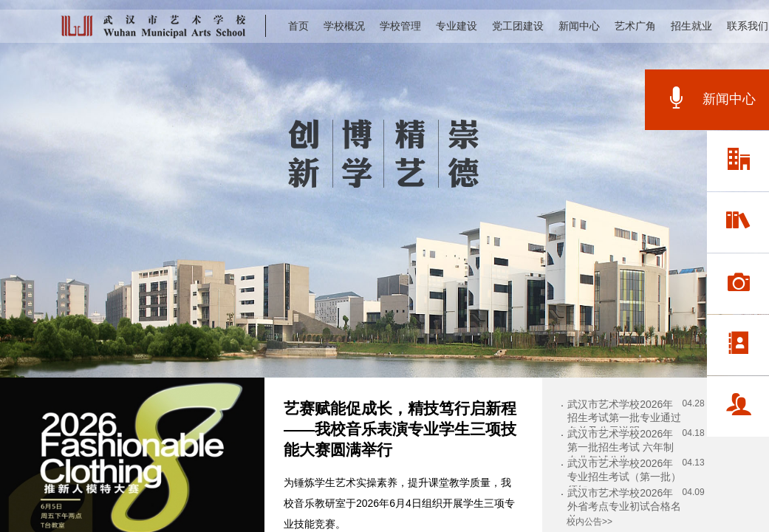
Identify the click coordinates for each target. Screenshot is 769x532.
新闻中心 (579, 26)
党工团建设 (518, 26)
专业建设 (457, 26)
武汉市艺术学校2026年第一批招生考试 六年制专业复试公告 (621, 447)
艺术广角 (635, 26)
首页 (298, 26)
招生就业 (691, 26)
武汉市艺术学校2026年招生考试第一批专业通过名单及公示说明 (624, 417)
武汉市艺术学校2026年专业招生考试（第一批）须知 (624, 477)
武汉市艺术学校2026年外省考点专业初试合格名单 (624, 506)
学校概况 (344, 26)
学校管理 (400, 26)
